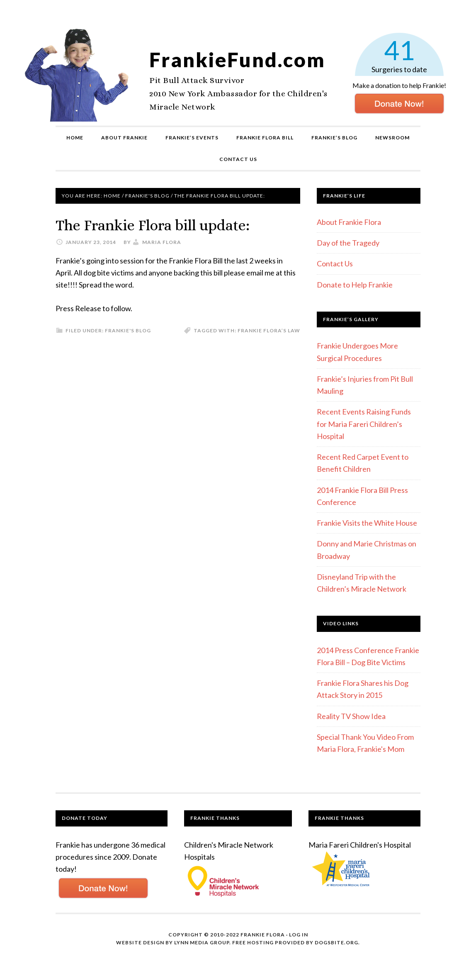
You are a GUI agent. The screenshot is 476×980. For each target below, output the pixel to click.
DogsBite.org (336, 942)
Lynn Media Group (202, 942)
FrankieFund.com (237, 60)
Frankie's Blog (128, 330)
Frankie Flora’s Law (269, 330)
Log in (299, 935)
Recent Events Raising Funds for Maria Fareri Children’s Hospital (364, 424)
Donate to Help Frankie (355, 285)
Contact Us (335, 263)
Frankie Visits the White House (367, 523)
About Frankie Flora (349, 222)
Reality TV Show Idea (351, 716)
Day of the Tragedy (348, 243)
